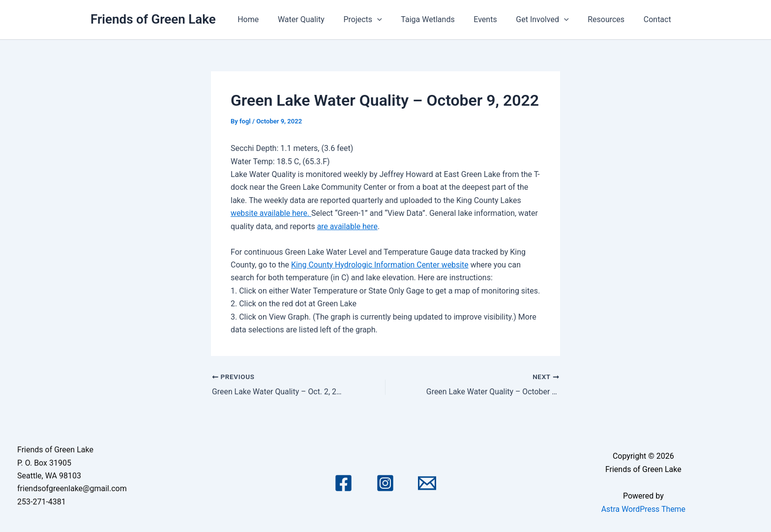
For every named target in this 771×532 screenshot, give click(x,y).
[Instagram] (385, 483)
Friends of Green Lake (153, 19)
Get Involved (550, 20)
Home (273, 19)
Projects (381, 20)
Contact (659, 19)
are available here (348, 226)
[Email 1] (427, 483)
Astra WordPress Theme (643, 509)
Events (497, 19)
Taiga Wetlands (442, 19)
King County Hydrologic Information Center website (381, 265)
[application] (395, 20)
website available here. (271, 213)
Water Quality (322, 19)
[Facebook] (343, 483)
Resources (611, 19)
